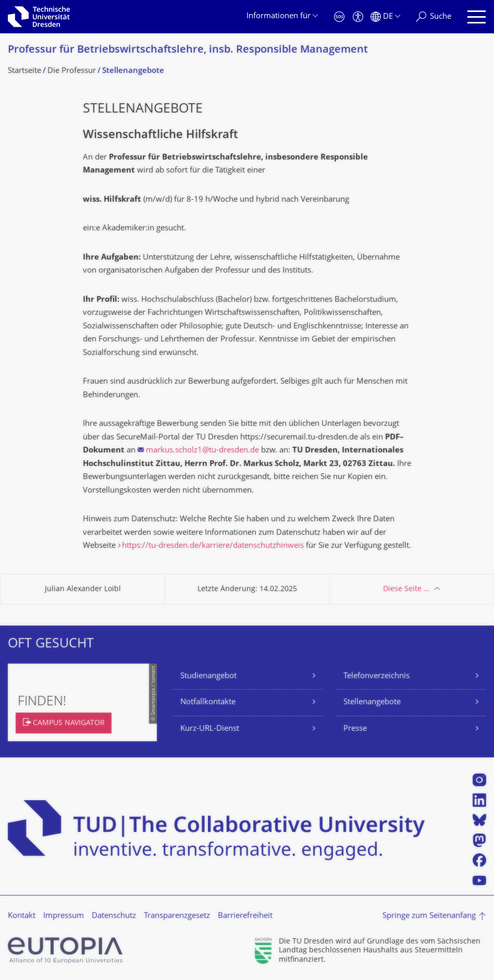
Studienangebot (208, 676)
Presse (355, 729)
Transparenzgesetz (177, 916)
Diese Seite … (406, 589)
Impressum (64, 916)
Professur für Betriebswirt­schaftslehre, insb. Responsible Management (188, 50)
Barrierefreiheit (245, 916)
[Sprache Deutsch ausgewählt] (385, 17)
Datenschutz (114, 916)
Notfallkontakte (208, 702)
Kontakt (22, 916)
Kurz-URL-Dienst (210, 729)
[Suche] (434, 17)
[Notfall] (339, 17)
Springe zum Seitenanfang (429, 916)
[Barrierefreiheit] (358, 17)
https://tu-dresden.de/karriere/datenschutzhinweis (213, 546)
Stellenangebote (372, 702)
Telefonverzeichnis (376, 676)
